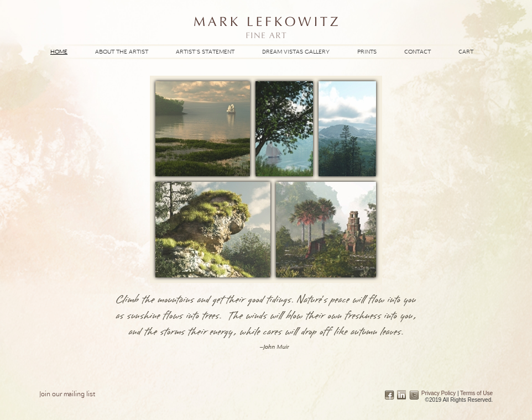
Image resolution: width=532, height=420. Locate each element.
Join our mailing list (67, 393)
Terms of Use (476, 393)
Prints (367, 51)
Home (59, 51)
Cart (466, 51)
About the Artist (122, 51)
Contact (418, 51)
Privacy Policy (439, 393)
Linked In (402, 395)
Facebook (390, 395)
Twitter (414, 395)
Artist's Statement (205, 51)
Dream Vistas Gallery (296, 51)
